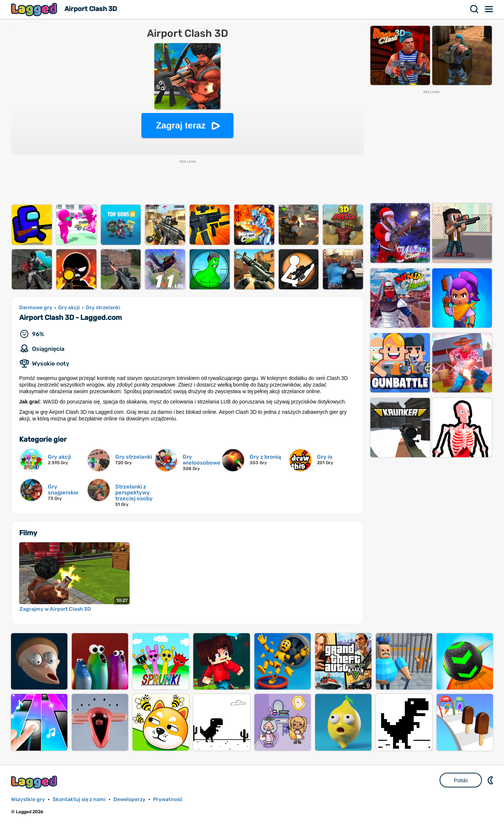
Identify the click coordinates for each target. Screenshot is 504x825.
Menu (489, 9)
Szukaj (475, 9)
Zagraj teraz (181, 125)
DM (491, 780)
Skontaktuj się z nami (79, 799)
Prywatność (168, 799)
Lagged (35, 9)
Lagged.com (35, 782)
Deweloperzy (129, 799)
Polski (461, 780)
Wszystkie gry (28, 799)
